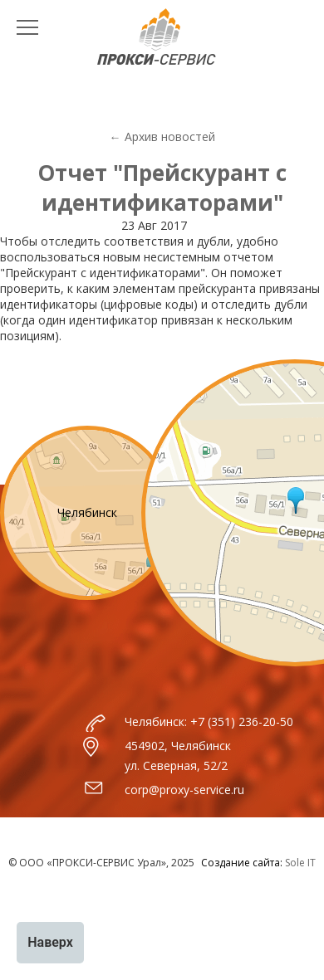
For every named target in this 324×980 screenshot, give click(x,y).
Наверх (50, 942)
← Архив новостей (162, 137)
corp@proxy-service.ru (184, 790)
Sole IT (300, 863)
